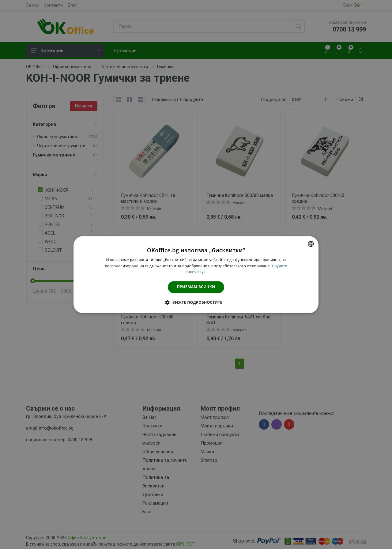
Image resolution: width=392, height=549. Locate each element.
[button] (196, 302)
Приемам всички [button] (196, 287)
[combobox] (311, 244)
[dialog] (196, 274)
